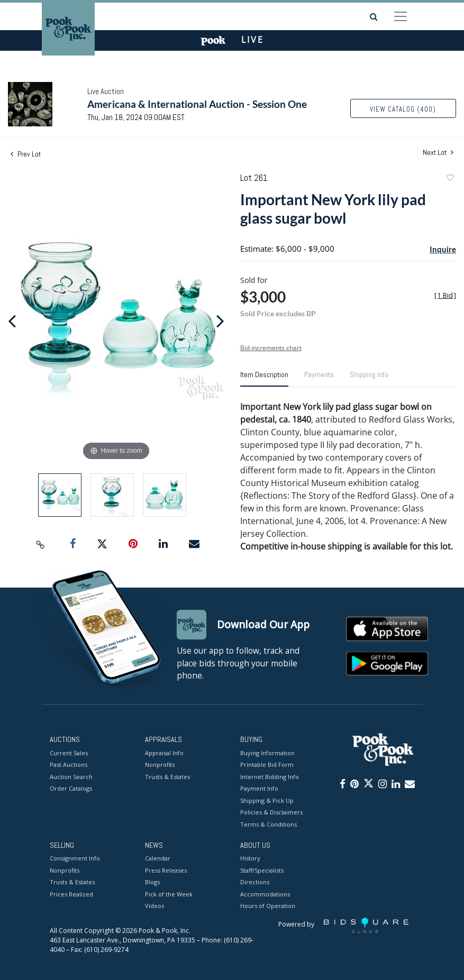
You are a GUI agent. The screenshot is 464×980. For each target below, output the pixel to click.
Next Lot (438, 153)
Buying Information (267, 753)
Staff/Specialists (262, 870)
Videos (154, 906)
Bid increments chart (271, 348)
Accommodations (265, 894)
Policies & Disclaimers (271, 812)
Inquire (443, 249)
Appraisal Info (164, 753)
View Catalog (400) (403, 109)
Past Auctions (69, 764)
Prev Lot (26, 154)
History (250, 859)
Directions (255, 882)
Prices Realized (71, 894)
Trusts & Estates (167, 777)
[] (445, 295)
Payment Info (259, 788)
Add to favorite (450, 179)
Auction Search (71, 777)
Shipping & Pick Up (267, 800)
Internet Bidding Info (270, 777)
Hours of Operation (268, 906)
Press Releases (166, 870)
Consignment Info (75, 859)
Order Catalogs (71, 788)
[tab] (264, 379)
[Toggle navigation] (401, 16)
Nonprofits (160, 764)
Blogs (152, 882)
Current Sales (69, 753)
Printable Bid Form (267, 764)
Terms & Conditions (269, 824)
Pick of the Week (169, 894)
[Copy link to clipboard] (41, 544)
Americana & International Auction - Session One (197, 104)
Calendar (158, 859)
